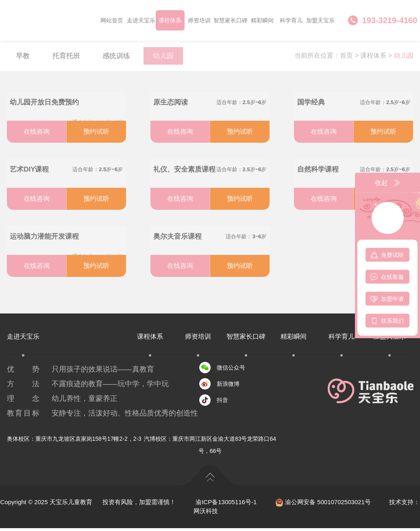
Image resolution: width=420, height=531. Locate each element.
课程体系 (170, 20)
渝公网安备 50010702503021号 (323, 505)
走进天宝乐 (141, 20)
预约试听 (96, 134)
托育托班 (71, 57)
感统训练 (124, 57)
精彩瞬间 (262, 20)
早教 (24, 57)
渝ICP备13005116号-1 (226, 505)
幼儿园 (174, 57)
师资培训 (199, 20)
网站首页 (112, 20)
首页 (346, 57)
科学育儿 (291, 20)
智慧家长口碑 (231, 20)
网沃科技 (206, 514)
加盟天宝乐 (320, 20)
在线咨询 (37, 134)
